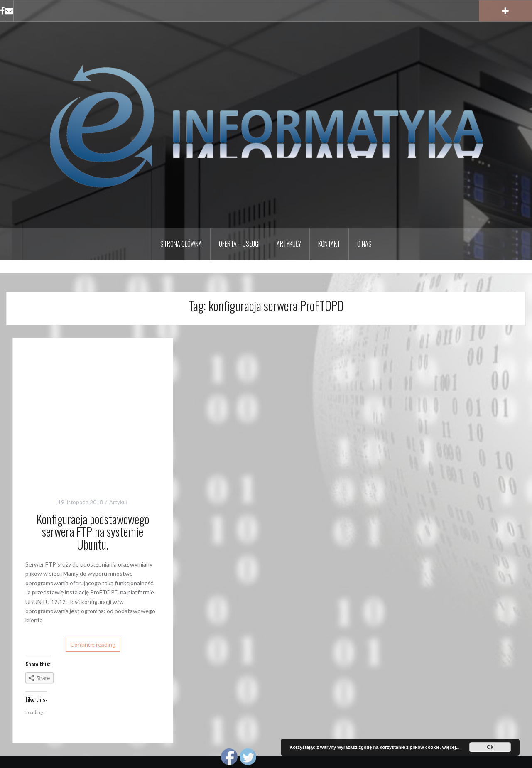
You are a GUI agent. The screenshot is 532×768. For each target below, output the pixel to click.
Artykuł (118, 502)
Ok (490, 747)
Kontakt (329, 244)
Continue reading (93, 644)
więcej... (451, 747)
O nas (364, 244)
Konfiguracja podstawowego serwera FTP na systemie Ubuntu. (93, 532)
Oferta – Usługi (239, 244)
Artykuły (289, 244)
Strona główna (181, 244)
